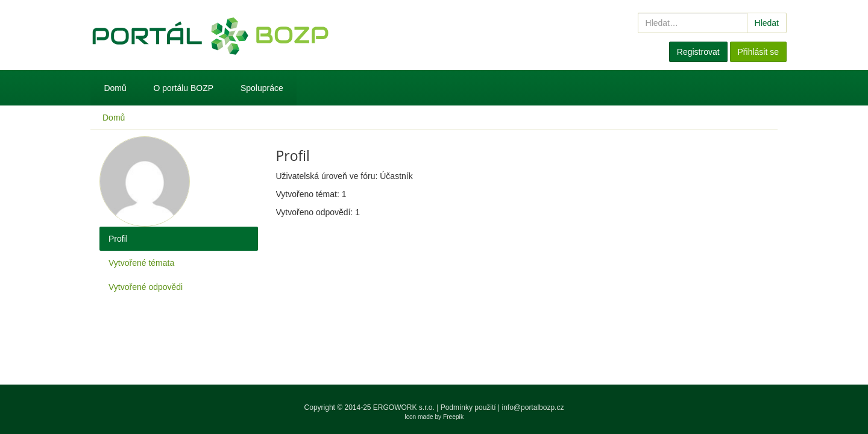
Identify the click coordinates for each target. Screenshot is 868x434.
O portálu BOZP (184, 88)
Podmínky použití (468, 407)
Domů (115, 88)
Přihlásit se (758, 52)
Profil (118, 239)
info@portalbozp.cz (533, 407)
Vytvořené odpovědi (146, 287)
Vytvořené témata (141, 263)
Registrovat (698, 52)
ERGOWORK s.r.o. (405, 407)
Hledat (767, 23)
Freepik (453, 417)
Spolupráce (262, 88)
